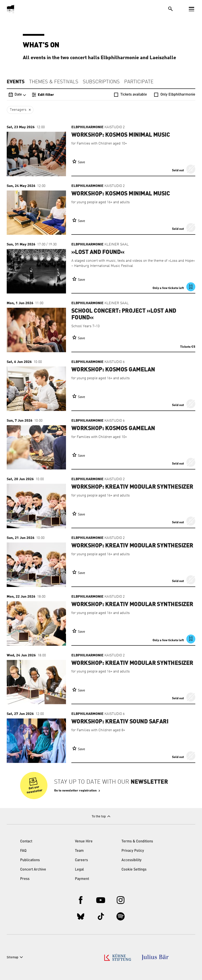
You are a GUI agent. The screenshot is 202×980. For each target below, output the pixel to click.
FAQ (23, 851)
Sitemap (13, 957)
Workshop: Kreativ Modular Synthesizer (132, 487)
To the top (99, 817)
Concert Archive (33, 870)
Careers (81, 860)
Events (16, 82)
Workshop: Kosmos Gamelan (113, 370)
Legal (79, 870)
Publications (30, 860)
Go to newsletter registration (75, 791)
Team (79, 851)
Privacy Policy (133, 851)
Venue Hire (84, 842)
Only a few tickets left (169, 288)
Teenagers (18, 110)
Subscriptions (101, 82)
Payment (82, 879)
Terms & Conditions (137, 842)
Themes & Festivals (54, 82)
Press (25, 879)
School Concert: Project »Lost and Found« (124, 314)
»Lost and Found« (98, 252)
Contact (26, 842)
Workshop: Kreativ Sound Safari (120, 722)
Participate (139, 82)
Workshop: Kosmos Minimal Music (121, 135)
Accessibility (132, 860)
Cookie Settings (134, 870)
